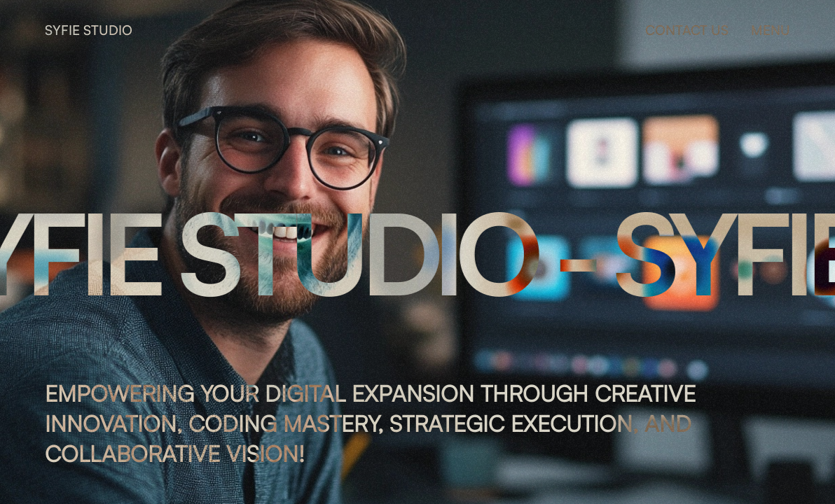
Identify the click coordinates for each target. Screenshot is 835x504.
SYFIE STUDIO (89, 30)
